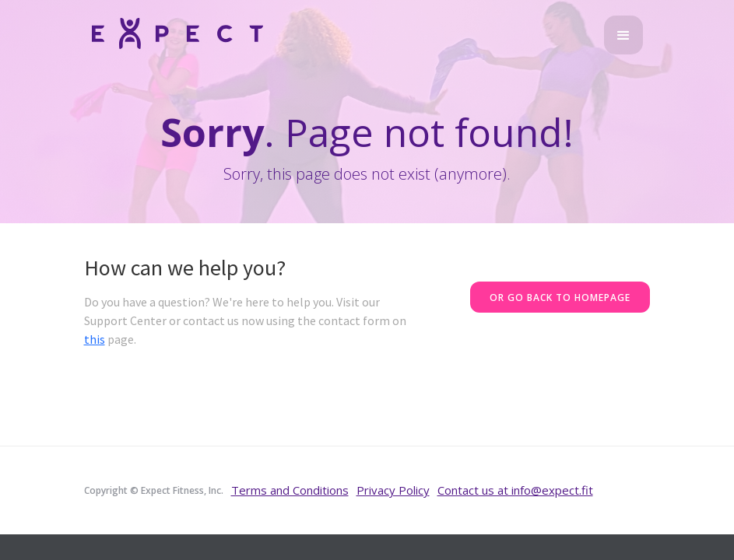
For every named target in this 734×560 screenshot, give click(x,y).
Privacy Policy (393, 490)
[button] (623, 35)
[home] (177, 32)
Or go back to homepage (560, 297)
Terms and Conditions (290, 490)
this (95, 339)
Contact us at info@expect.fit (515, 490)
